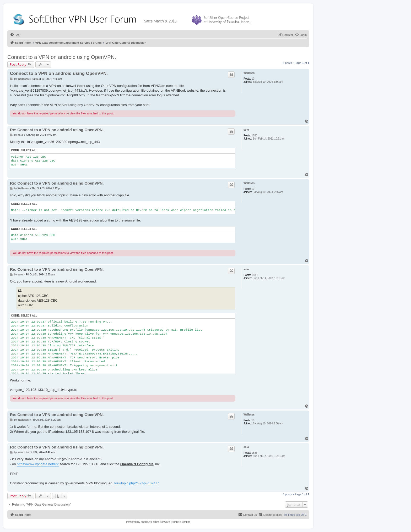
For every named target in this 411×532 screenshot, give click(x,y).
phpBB (145, 522)
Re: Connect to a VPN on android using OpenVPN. (57, 130)
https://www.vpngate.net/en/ (38, 464)
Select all (29, 150)
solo (246, 130)
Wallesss (249, 73)
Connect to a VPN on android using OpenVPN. (62, 57)
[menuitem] (15, 35)
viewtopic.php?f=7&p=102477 (137, 483)
